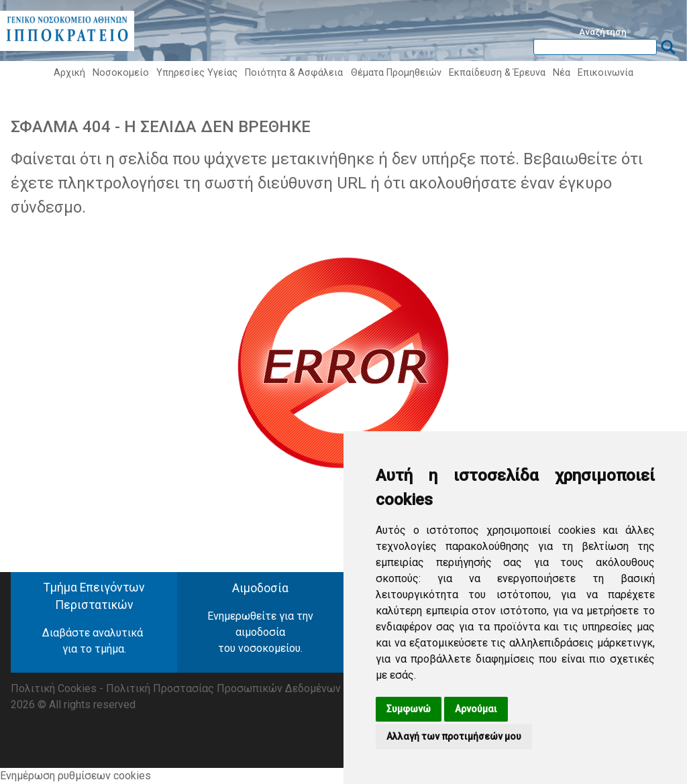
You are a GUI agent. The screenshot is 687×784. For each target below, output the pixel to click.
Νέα (562, 73)
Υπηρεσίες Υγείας (197, 73)
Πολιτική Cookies (54, 688)
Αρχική (69, 73)
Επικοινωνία (605, 73)
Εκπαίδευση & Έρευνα (497, 73)
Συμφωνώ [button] (409, 709)
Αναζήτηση (603, 32)
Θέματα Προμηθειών (396, 73)
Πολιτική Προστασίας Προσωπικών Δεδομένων (223, 688)
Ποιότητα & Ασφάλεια (294, 73)
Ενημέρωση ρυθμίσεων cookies (75, 776)
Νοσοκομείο (121, 73)
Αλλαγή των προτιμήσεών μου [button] (454, 736)
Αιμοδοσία (260, 588)
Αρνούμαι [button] (476, 709)
